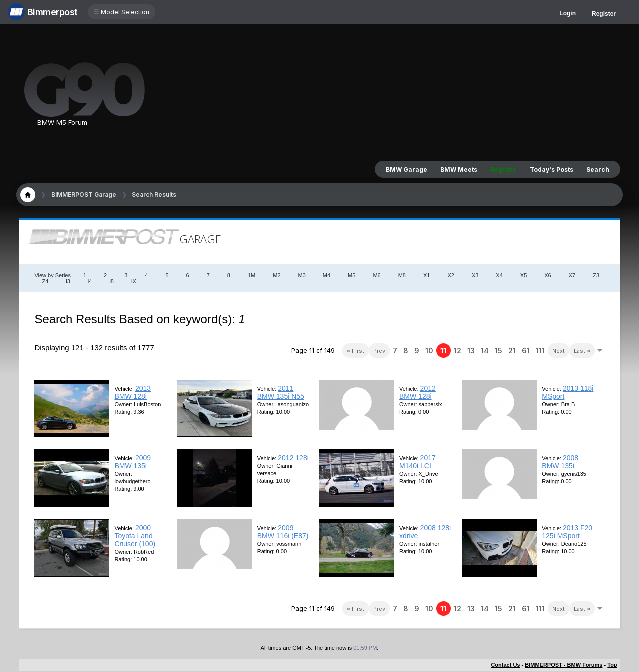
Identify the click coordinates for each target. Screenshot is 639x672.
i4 (90, 281)
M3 (302, 275)
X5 (523, 275)
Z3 (596, 275)
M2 (276, 275)
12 (458, 350)
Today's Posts (551, 169)
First (356, 351)
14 (485, 350)
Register (604, 14)
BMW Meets (459, 169)
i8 (112, 281)
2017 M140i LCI (418, 462)
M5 (352, 275)
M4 (327, 275)
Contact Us (505, 665)
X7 (572, 275)
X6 (547, 275)
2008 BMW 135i (560, 462)
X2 (451, 275)
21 (512, 350)
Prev (379, 351)
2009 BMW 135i (133, 462)
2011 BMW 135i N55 (281, 392)
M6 (377, 275)
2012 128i (293, 458)
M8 (402, 275)
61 (526, 350)
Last (582, 351)
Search (598, 169)
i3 (68, 281)
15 (498, 350)
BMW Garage (407, 169)
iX (134, 281)
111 (540, 350)
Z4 (45, 281)
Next (558, 351)
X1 (427, 275)
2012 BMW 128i (418, 392)
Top (612, 665)
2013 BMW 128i (133, 392)
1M (251, 275)
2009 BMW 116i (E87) (283, 532)
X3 (475, 275)
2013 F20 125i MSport (567, 532)
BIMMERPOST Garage (84, 194)
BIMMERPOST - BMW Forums (563, 665)
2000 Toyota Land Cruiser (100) (135, 536)
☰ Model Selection (122, 12)
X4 (499, 275)
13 (471, 350)
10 (429, 350)
